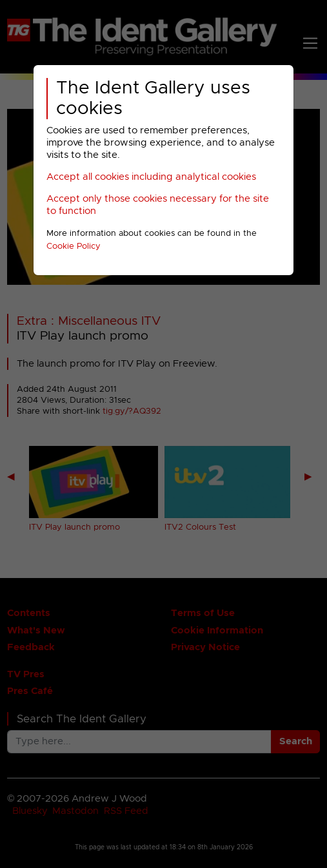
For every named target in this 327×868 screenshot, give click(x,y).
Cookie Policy (74, 246)
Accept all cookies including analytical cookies (151, 177)
